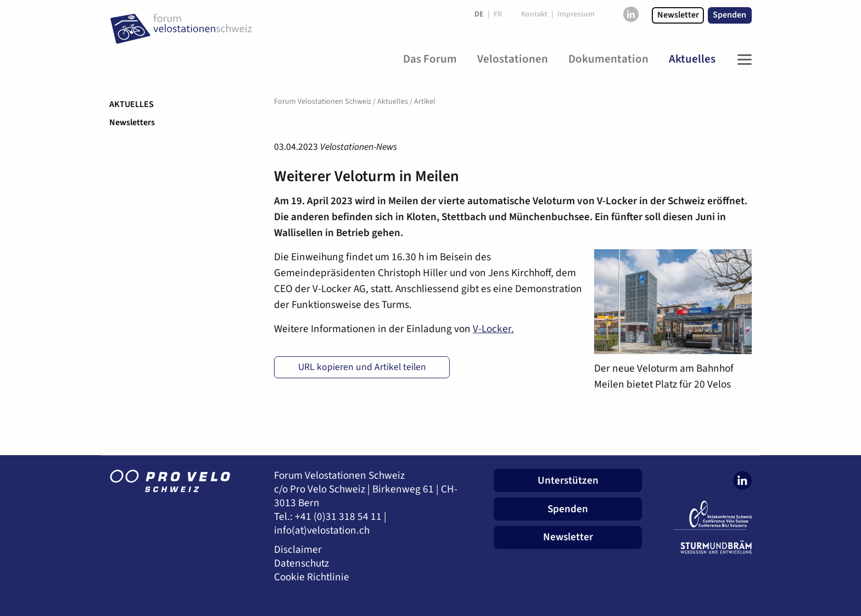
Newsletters (132, 122)
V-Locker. (493, 329)
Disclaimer (298, 550)
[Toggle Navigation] (742, 59)
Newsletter (678, 15)
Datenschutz (301, 564)
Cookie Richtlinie (312, 577)
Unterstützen (568, 480)
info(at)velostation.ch (322, 531)
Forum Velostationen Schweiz (323, 102)
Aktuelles (132, 104)
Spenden (729, 15)
